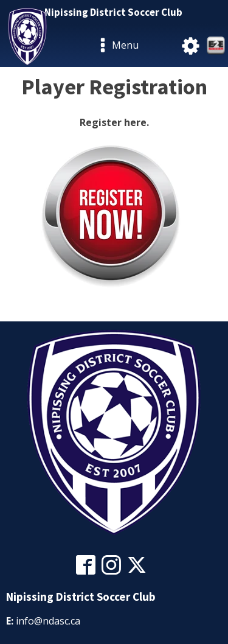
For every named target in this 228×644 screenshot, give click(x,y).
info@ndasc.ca (48, 621)
